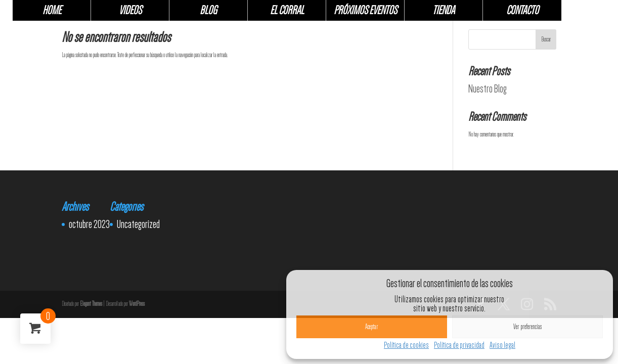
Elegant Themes (91, 304)
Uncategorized (138, 224)
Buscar (546, 39)
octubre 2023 (89, 224)
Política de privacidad (459, 345)
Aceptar (372, 327)
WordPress (137, 304)
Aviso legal (502, 345)
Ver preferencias (527, 327)
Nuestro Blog (488, 88)
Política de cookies (406, 345)
